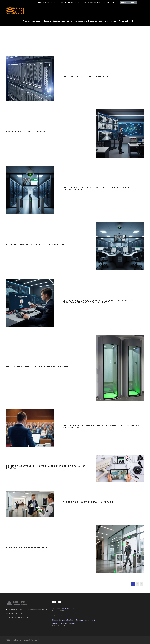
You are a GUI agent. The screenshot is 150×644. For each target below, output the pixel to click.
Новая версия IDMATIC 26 (63, 608)
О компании (37, 21)
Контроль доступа (78, 21)
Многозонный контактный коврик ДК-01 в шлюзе (37, 367)
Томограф (124, 21)
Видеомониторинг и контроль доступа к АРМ (35, 245)
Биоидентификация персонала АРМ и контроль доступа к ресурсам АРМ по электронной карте (99, 301)
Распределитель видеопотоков (26, 132)
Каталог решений (61, 21)
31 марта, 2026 (58, 611)
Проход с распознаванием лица (27, 548)
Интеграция (112, 21)
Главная (27, 21)
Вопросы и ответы (129, 3)
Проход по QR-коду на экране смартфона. (89, 502)
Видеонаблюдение (97, 21)
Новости (47, 21)
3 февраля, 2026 (59, 626)
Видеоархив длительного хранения (85, 77)
